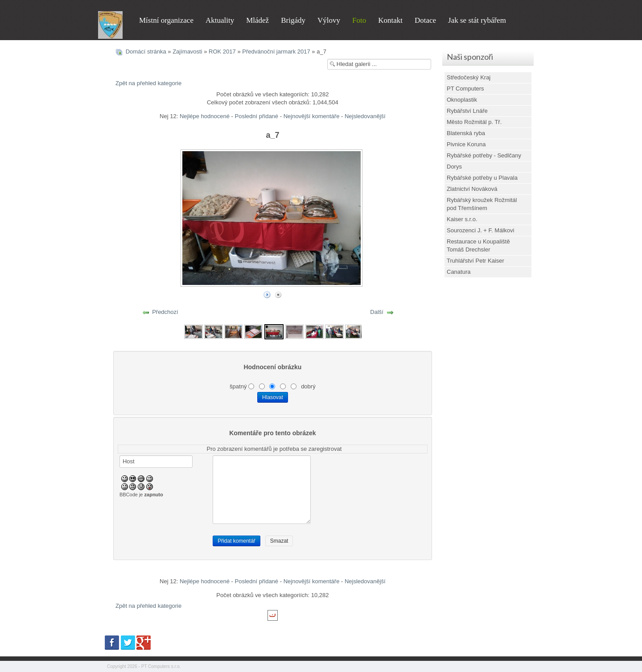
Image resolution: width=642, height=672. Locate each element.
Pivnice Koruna (466, 144)
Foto (359, 20)
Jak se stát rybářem (477, 20)
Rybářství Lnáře (467, 111)
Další (377, 312)
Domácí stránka (146, 52)
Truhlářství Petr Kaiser (475, 261)
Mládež (257, 20)
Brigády (293, 20)
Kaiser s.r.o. (462, 219)
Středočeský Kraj (469, 77)
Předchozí (165, 312)
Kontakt (390, 20)
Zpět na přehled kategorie (148, 83)
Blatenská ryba (466, 133)
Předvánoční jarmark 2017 (276, 52)
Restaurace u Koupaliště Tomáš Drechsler (478, 245)
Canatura (459, 272)
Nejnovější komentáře (312, 116)
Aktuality (220, 20)
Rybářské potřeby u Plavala (482, 178)
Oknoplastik (462, 100)
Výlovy (329, 20)
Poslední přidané (257, 116)
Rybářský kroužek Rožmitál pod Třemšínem (482, 204)
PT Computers (465, 89)
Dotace (425, 20)
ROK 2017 (222, 52)
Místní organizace (166, 20)
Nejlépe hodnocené (205, 116)
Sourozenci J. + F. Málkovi (480, 230)
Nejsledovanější (365, 116)
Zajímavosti (187, 52)
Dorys (454, 167)
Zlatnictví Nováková (472, 189)
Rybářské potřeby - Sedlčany (484, 155)
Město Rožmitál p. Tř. (474, 122)
